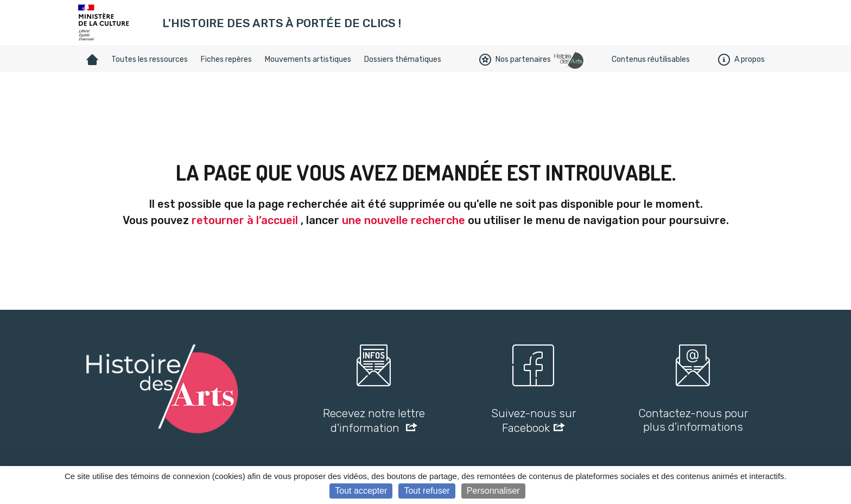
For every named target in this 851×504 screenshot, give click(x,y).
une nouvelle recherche (404, 220)
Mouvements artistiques (308, 59)
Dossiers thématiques (403, 59)
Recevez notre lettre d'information (374, 420)
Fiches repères (226, 59)
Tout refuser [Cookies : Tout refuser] (427, 491)
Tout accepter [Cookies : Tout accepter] (361, 491)
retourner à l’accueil (245, 220)
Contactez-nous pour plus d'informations (693, 420)
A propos (741, 60)
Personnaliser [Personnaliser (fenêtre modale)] (493, 491)
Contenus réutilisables (651, 59)
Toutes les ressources (150, 59)
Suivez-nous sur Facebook (534, 420)
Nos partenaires (515, 60)
